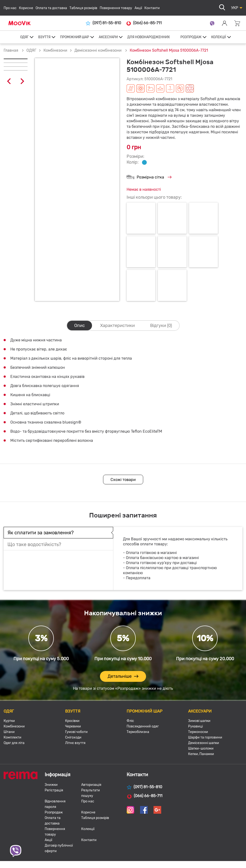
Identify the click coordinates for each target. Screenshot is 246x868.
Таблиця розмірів (83, 8)
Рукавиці (195, 726)
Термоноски (198, 732)
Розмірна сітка (149, 177)
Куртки (9, 721)
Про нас (10, 8)
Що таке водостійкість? (34, 544)
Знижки (51, 785)
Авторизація (91, 785)
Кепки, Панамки (201, 754)
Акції (138, 8)
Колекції (88, 829)
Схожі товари (123, 480)
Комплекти (12, 737)
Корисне (26, 8)
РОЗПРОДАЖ (191, 37)
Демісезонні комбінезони (98, 50)
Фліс (130, 721)
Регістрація (54, 790)
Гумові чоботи (76, 732)
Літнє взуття (75, 743)
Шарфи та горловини (205, 737)
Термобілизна (138, 732)
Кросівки (72, 721)
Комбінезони (55, 50)
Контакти (152, 8)
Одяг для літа (14, 743)
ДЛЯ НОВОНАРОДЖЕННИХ (149, 37)
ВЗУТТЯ (44, 37)
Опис (80, 326)
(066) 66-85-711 (144, 23)
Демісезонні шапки (204, 743)
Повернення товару (116, 8)
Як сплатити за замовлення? (41, 533)
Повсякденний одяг (143, 726)
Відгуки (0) (161, 326)
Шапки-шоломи (201, 748)
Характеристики (117, 326)
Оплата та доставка (51, 8)
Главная (11, 50)
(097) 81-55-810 (103, 23)
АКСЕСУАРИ (108, 37)
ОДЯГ (24, 37)
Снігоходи (73, 737)
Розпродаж (54, 812)
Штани (9, 732)
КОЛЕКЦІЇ (219, 37)
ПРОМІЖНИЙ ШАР (75, 37)
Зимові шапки (199, 721)
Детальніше (123, 676)
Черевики (73, 726)
